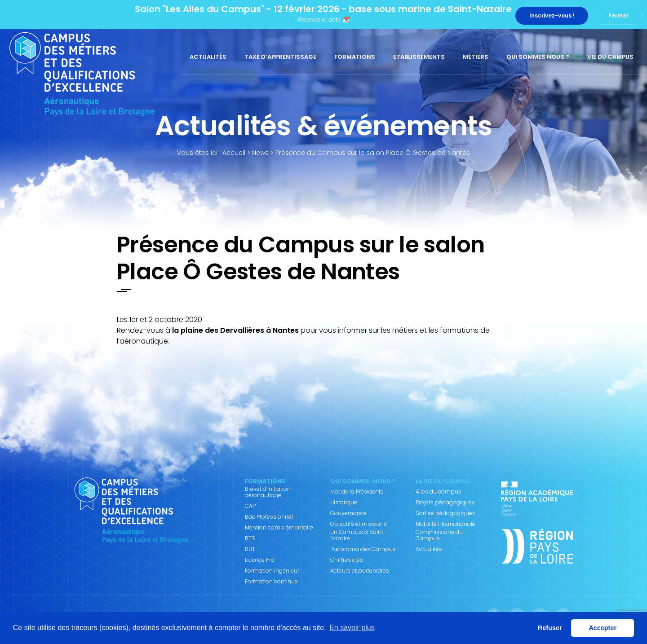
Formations (355, 57)
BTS (250, 538)
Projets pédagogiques (445, 503)
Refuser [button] (550, 628)
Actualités (208, 57)
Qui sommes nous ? (538, 57)
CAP (250, 506)
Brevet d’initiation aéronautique (268, 492)
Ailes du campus (439, 492)
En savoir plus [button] (352, 628)
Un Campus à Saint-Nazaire (358, 535)
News (260, 153)
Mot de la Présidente (357, 492)
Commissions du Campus (439, 535)
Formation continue (271, 582)
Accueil (234, 153)
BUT (250, 549)
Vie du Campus (610, 57)
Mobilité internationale (445, 524)
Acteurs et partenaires (360, 571)
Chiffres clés (347, 560)
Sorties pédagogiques (445, 513)
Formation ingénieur (272, 571)
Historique (344, 503)
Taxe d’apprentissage (280, 57)
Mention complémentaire (279, 528)
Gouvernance (348, 513)
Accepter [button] (603, 628)
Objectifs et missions (359, 524)
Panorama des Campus (363, 549)
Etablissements (419, 57)
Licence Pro (260, 560)
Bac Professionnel (269, 517)
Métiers (476, 57)
